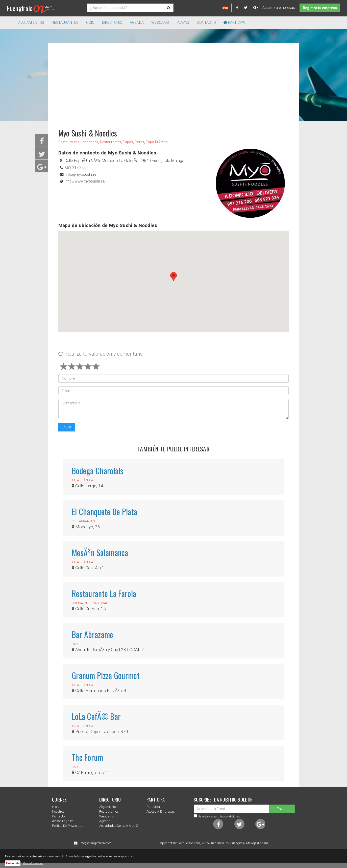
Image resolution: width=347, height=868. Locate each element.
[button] (173, 277)
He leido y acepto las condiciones (219, 816)
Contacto (206, 23)
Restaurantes (109, 812)
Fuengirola (33, 8)
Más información (33, 863)
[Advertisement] (173, 83)
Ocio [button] (90, 23)
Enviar (67, 427)
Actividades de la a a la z (119, 826)
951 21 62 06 (76, 168)
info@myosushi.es (81, 175)
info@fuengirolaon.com (96, 843)
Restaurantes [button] (65, 23)
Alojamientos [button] (31, 23)
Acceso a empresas (279, 8)
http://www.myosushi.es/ (86, 181)
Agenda (137, 23)
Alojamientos (108, 807)
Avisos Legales (63, 821)
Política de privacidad (68, 826)
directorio (112, 23)
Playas (183, 23)
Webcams (160, 23)
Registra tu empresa (320, 8)
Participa (234, 23)
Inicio (56, 807)
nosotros (58, 812)
